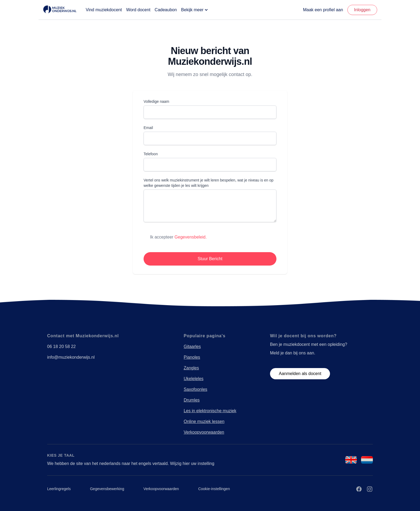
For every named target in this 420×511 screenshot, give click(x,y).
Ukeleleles (194, 379)
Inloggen (362, 10)
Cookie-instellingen (214, 489)
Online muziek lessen (204, 421)
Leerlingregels (59, 489)
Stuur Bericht (210, 259)
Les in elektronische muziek (210, 411)
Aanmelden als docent (300, 374)
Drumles (192, 400)
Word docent (138, 10)
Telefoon (151, 154)
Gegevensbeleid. (191, 237)
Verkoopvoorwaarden (204, 432)
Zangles (191, 368)
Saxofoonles (196, 389)
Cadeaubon (166, 10)
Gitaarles (192, 347)
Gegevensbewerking (107, 489)
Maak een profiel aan (323, 10)
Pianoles (192, 357)
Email (148, 128)
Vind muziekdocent (104, 10)
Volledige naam (156, 101)
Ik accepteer (178, 237)
